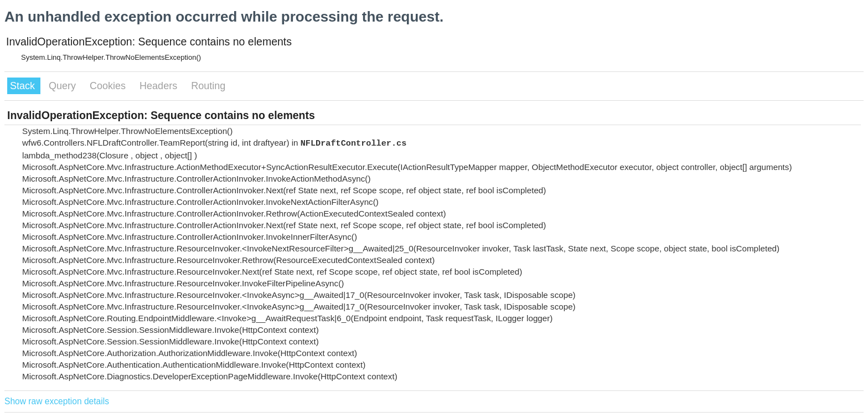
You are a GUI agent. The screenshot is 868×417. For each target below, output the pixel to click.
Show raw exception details (57, 401)
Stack (24, 86)
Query (64, 86)
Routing (208, 86)
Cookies (109, 86)
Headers (160, 86)
